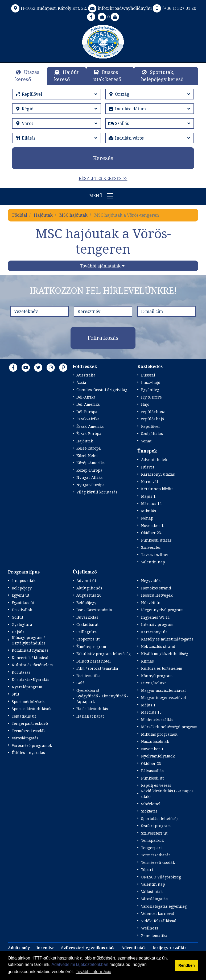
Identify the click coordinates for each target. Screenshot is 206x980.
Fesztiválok (22, 610)
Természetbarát (155, 855)
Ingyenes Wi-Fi (155, 617)
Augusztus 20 (89, 595)
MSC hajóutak (73, 215)
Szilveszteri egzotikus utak (88, 948)
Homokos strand (156, 588)
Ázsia (81, 382)
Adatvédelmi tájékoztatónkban (80, 964)
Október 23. (151, 533)
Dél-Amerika (88, 404)
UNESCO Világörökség (161, 877)
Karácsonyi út (154, 632)
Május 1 (148, 705)
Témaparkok (152, 840)
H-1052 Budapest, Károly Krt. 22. (49, 8)
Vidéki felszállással (159, 921)
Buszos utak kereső (107, 76)
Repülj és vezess (156, 785)
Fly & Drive (151, 397)
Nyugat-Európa (90, 485)
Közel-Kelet (87, 456)
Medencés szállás (157, 720)
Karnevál (150, 482)
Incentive (46, 948)
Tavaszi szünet (155, 555)
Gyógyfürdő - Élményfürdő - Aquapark (102, 699)
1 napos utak (24, 581)
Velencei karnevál (158, 913)
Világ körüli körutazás (97, 492)
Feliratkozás (103, 338)
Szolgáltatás (152, 434)
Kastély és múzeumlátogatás (167, 639)
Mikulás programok (159, 734)
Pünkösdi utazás (156, 540)
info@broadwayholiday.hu (119, 8)
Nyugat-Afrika (90, 477)
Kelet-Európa (89, 448)
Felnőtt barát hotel (94, 661)
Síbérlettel (151, 804)
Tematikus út (24, 716)
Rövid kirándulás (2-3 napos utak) (167, 794)
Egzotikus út (23, 603)
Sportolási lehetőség (160, 818)
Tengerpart (151, 848)
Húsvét (148, 467)
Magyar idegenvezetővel (164, 698)
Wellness (150, 928)
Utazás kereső (27, 76)
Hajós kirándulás (92, 709)
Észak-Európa (89, 434)
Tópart (147, 870)
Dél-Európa (87, 412)
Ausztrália (86, 375)
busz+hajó (151, 382)
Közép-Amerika (91, 463)
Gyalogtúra (22, 624)
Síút (15, 694)
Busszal (148, 375)
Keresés (103, 158)
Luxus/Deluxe (154, 683)
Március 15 (151, 712)
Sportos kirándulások (32, 709)
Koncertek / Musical (30, 658)
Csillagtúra (87, 632)
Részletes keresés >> (103, 178)
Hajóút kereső (66, 76)
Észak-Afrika (88, 419)
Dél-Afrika (86, 397)
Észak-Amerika (90, 426)
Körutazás (21, 672)
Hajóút (18, 632)
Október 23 (151, 763)
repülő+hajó (153, 419)
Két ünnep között (157, 489)
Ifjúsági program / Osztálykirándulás (29, 640)
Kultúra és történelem (32, 665)
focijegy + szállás (170, 948)
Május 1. (149, 496)
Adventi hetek (154, 460)
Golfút (17, 617)
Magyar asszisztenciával (163, 690)
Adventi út (86, 581)
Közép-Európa (89, 470)
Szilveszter (151, 547)
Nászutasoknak (155, 741)
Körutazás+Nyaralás (30, 679)
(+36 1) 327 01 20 (174, 8)
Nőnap (147, 518)
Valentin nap (153, 562)
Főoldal (20, 215)
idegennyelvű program (162, 610)
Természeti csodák (29, 731)
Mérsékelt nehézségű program (169, 727)
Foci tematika (88, 676)
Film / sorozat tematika (97, 668)
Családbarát (87, 624)
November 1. (153, 525)
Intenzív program (157, 624)
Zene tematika (154, 935)
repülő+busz (153, 412)
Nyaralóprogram (27, 687)
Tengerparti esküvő (30, 723)
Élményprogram (91, 646)
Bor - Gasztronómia (94, 610)
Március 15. (152, 503)
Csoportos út (88, 639)
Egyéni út (20, 595)
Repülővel (150, 426)
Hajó (145, 404)
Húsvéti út (151, 603)
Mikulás (149, 511)
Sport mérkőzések (28, 702)
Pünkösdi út (152, 778)
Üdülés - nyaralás (28, 753)
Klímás (147, 661)
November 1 (152, 749)
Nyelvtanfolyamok (158, 756)
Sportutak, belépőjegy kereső (162, 76)
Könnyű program (157, 676)
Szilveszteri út (154, 833)
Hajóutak (43, 215)
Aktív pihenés (89, 588)
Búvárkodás (87, 617)
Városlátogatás (25, 738)
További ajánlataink (100, 266)
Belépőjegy (22, 588)
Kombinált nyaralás (30, 650)
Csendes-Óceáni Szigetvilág (102, 390)
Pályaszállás (152, 771)
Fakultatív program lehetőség (104, 654)
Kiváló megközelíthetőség (165, 654)
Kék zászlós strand (158, 646)
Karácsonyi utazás (158, 474)
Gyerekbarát (88, 690)
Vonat (146, 441)
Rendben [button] (187, 965)
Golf (80, 683)
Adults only (19, 948)
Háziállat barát (90, 716)
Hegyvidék (151, 581)
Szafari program (156, 826)
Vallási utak (152, 892)
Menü (103, 196)
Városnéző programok (32, 745)
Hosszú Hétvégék (157, 595)
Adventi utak (134, 948)
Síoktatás (149, 811)
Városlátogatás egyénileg (164, 906)
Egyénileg (150, 390)
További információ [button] (94, 972)
